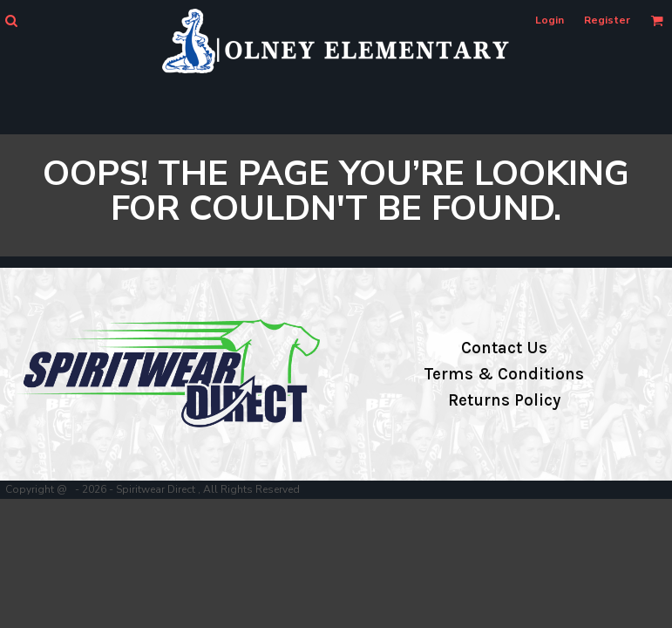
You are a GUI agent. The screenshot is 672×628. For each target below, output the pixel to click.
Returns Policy (504, 400)
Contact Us (504, 348)
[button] (11, 20)
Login (550, 20)
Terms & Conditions (504, 374)
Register (607, 20)
